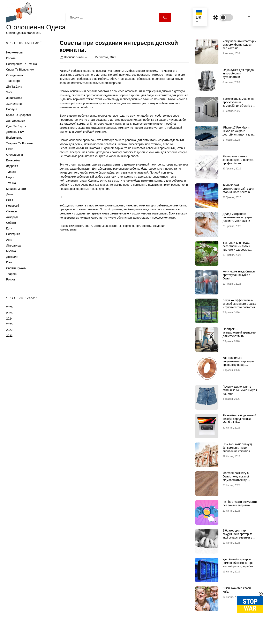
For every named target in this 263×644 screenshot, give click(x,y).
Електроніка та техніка (21, 64)
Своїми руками (16, 268)
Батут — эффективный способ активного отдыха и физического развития (239, 304)
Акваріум (12, 217)
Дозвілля (12, 257)
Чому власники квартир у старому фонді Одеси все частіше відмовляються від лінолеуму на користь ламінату (239, 50)
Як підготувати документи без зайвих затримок (240, 503)
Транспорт (13, 81)
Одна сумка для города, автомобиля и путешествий (238, 73)
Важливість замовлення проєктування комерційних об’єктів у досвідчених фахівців (238, 104)
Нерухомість (14, 52)
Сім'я (10, 200)
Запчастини (14, 104)
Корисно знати (16, 189)
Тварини (12, 274)
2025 (9, 313)
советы (146, 226)
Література (13, 246)
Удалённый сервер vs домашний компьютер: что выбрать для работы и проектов (239, 564)
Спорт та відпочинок (20, 69)
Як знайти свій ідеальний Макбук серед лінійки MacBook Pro (239, 419)
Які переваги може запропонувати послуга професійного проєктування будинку (238, 161)
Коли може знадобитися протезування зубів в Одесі (239, 275)
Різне (10, 149)
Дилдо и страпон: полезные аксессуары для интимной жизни (237, 217)
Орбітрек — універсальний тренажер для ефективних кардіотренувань (239, 334)
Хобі (9, 92)
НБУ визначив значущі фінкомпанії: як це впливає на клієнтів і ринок (238, 449)
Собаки (11, 223)
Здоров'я (12, 166)
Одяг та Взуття (16, 126)
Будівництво (14, 138)
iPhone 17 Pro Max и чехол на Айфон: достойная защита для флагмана (238, 133)
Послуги (12, 109)
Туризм (11, 172)
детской (78, 226)
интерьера (101, 226)
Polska (10, 279)
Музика (11, 251)
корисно (128, 226)
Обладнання (14, 75)
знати (89, 226)
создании (159, 226)
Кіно (9, 262)
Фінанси (12, 211)
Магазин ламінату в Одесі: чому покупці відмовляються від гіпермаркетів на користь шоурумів (239, 480)
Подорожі (12, 206)
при (138, 226)
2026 (9, 307)
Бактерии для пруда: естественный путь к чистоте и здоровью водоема (236, 248)
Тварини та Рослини (20, 143)
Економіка (13, 160)
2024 (9, 319)
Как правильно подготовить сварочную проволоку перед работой (238, 363)
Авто (9, 240)
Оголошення (14, 155)
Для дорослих (16, 121)
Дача (9, 194)
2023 (9, 324)
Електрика (13, 234)
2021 (9, 336)
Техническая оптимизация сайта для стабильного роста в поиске (238, 190)
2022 (9, 330)
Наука (10, 177)
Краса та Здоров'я (18, 115)
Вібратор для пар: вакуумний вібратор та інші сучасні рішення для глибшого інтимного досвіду (239, 537)
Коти (9, 228)
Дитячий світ (15, 132)
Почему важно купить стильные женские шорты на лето (240, 390)
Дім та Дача (14, 87)
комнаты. (115, 226)
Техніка (11, 183)
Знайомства (14, 98)
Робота (11, 58)
